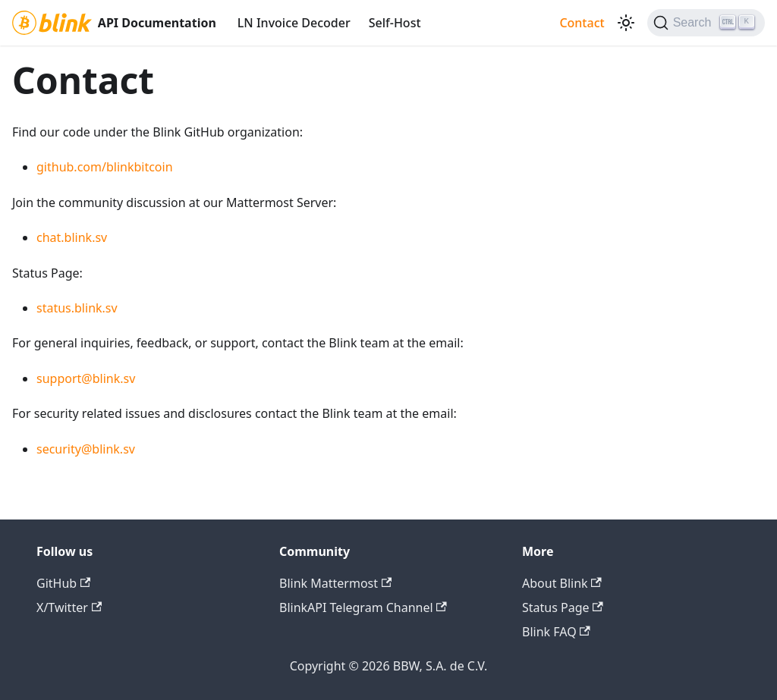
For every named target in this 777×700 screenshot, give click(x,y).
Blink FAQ (556, 632)
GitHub (63, 583)
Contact (582, 23)
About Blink (562, 583)
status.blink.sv (77, 308)
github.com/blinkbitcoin (105, 167)
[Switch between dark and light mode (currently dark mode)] (626, 23)
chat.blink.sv (72, 237)
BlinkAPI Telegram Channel (363, 607)
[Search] (706, 23)
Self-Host (395, 23)
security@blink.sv (86, 449)
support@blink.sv (86, 378)
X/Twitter (69, 607)
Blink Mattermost (335, 583)
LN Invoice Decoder (294, 23)
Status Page (563, 607)
